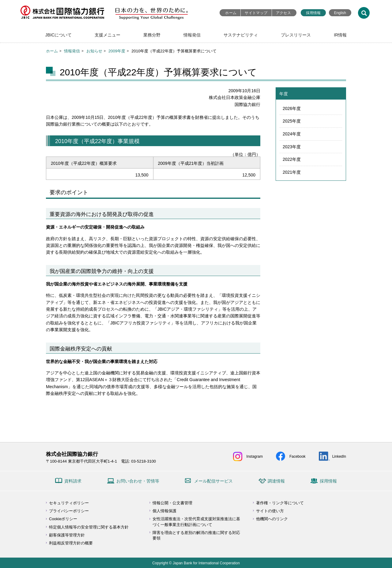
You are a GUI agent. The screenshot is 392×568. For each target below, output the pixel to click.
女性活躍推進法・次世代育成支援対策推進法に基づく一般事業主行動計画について (196, 522)
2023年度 (292, 147)
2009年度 (117, 51)
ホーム (231, 13)
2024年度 (292, 134)
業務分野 (152, 35)
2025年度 (292, 121)
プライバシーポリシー (69, 511)
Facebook (298, 456)
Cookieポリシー (63, 519)
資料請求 (73, 481)
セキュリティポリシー (69, 503)
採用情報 (313, 13)
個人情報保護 (164, 511)
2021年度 (292, 172)
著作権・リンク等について (280, 503)
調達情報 (276, 481)
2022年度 (292, 159)
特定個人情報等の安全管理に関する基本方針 (89, 527)
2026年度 (292, 108)
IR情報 (340, 35)
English (340, 13)
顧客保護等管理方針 (67, 535)
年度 (284, 94)
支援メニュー (107, 35)
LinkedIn (339, 456)
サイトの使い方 (270, 511)
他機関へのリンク (272, 519)
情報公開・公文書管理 (172, 503)
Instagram (255, 456)
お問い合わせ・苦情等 (138, 481)
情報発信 (192, 35)
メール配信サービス (213, 481)
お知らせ (94, 51)
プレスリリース (296, 35)
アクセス (283, 13)
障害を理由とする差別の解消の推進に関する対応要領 (196, 535)
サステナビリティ (241, 35)
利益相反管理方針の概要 (71, 543)
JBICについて (58, 35)
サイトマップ (256, 13)
